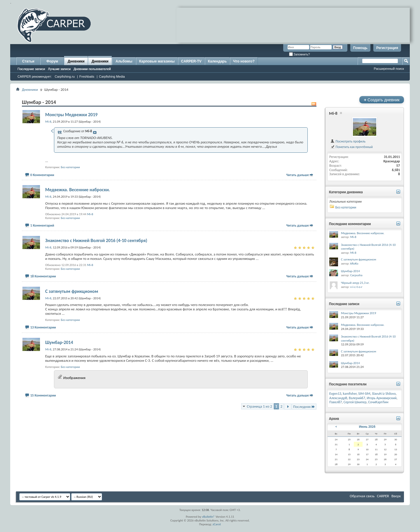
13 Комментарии (43, 327)
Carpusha (356, 275)
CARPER (383, 496)
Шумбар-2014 (59, 342)
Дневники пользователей (92, 69)
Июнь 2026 (367, 427)
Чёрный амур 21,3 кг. (355, 283)
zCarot (217, 524)
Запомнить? (300, 54)
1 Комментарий (42, 225)
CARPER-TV (191, 61)
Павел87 (336, 402)
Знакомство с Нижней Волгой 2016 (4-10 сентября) (96, 240)
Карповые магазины (157, 61)
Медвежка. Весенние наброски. (78, 190)
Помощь (360, 48)
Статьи (28, 61)
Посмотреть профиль (348, 141)
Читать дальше (297, 175)
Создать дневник (382, 100)
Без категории (70, 167)
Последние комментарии (350, 224)
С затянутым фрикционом (72, 291)
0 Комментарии (42, 175)
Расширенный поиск (389, 69)
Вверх (396, 496)
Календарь (217, 61)
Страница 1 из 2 (259, 406)
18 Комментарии (43, 276)
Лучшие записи (60, 69)
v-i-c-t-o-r (356, 287)
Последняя (304, 407)
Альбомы (124, 61)
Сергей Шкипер (355, 402)
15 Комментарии (43, 395)
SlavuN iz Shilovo (384, 394)
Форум (52, 61)
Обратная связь (362, 496)
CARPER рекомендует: (35, 77)
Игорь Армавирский (382, 398)
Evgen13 (335, 394)
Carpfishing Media (112, 77)
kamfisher (350, 394)
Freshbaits (87, 77)
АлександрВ (338, 398)
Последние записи (31, 69)
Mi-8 (90, 214)
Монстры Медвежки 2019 (71, 115)
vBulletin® (208, 517)
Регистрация (387, 48)
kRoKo (354, 264)
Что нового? (244, 61)
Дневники (76, 61)
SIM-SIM (364, 394)
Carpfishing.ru (65, 77)
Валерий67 (357, 398)
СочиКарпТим (378, 402)
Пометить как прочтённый (351, 147)
